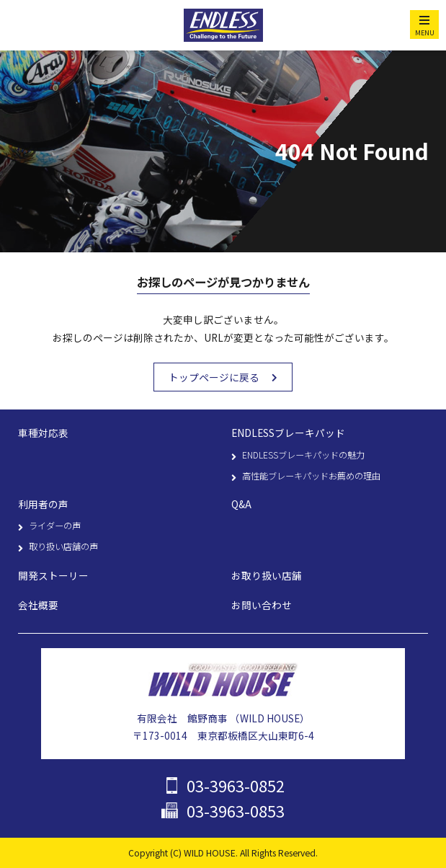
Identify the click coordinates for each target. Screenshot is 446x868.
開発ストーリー (53, 575)
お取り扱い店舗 (267, 575)
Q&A (241, 504)
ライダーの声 (55, 526)
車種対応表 (43, 433)
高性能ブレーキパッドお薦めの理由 (311, 476)
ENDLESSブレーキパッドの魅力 (303, 455)
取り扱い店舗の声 (63, 546)
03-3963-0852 (236, 785)
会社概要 (38, 605)
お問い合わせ (262, 605)
